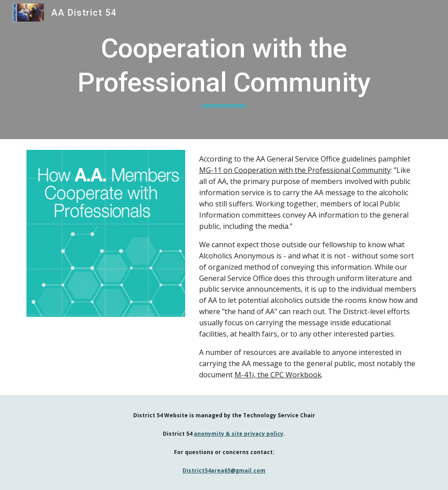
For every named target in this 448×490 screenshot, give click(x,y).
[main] (224, 69)
